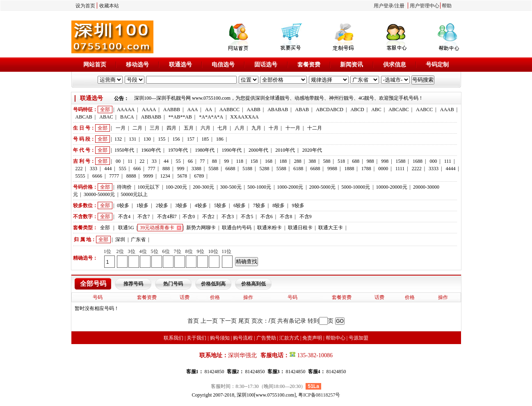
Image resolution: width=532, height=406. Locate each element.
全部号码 (93, 284)
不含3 (228, 217)
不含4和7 (167, 217)
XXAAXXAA (244, 117)
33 (154, 161)
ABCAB (84, 117)
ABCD (357, 109)
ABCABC (398, 109)
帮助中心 (336, 338)
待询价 (124, 187)
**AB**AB (180, 117)
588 (327, 161)
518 (341, 161)
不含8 (286, 217)
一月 (121, 128)
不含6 (267, 217)
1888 (349, 169)
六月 (205, 128)
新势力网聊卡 (201, 228)
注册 (400, 6)
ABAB (302, 109)
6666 (97, 176)
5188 (247, 169)
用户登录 (384, 6)
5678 (182, 176)
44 (166, 161)
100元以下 (148, 187)
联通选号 (180, 65)
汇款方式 (289, 338)
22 (142, 161)
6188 (298, 169)
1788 (366, 169)
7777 (114, 176)
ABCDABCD (330, 109)
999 (180, 169)
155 (162, 139)
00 (118, 161)
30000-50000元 (99, 194)
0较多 (123, 205)
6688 (231, 169)
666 (137, 169)
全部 (105, 109)
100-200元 (176, 187)
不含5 (247, 217)
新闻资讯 (352, 65)
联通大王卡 (331, 228)
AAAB (447, 109)
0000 (383, 169)
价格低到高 (213, 284)
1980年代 (205, 150)
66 (190, 161)
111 (448, 161)
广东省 (138, 239)
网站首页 (95, 65)
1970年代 (178, 150)
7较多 (259, 205)
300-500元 (231, 187)
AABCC (424, 109)
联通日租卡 (300, 228)
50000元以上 (134, 194)
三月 (155, 128)
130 (147, 139)
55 (178, 161)
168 (269, 161)
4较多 (201, 205)
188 (283, 161)
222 (79, 169)
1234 (165, 176)
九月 (256, 128)
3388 (196, 169)
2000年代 (258, 150)
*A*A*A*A (211, 117)
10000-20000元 (392, 187)
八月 (240, 128)
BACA (127, 117)
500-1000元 (259, 187)
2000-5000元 (322, 187)
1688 (418, 161)
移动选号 (137, 65)
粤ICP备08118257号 (319, 395)
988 (370, 161)
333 (94, 169)
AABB (253, 109)
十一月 (293, 128)
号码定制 (437, 65)
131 (132, 139)
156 (176, 139)
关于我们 (196, 338)
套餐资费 (309, 65)
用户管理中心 (425, 6)
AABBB (172, 109)
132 (118, 139)
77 (202, 161)
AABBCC (229, 109)
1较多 (142, 205)
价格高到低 (253, 284)
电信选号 (223, 65)
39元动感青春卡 (157, 228)
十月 (274, 128)
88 (215, 161)
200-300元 (203, 187)
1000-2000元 (290, 187)
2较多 (162, 205)
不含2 (208, 217)
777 (152, 169)
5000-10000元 (356, 187)
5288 (264, 169)
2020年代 (312, 150)
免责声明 (312, 338)
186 (220, 139)
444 (108, 169)
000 (433, 161)
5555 (80, 176)
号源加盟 (358, 338)
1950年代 (124, 150)
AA (209, 109)
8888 (131, 176)
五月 (189, 128)
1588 (401, 161)
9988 (332, 169)
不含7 (144, 217)
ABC (376, 109)
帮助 (447, 6)
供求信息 (395, 65)
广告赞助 (266, 338)
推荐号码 (133, 284)
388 (312, 161)
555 (123, 169)
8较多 (279, 205)
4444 (451, 169)
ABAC (106, 117)
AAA (192, 109)
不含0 (189, 217)
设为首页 (85, 6)
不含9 (306, 217)
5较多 (220, 205)
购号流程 (243, 338)
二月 (137, 128)
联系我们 (174, 338)
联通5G (126, 228)
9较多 (298, 205)
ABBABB (151, 117)
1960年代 (151, 150)
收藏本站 (109, 6)
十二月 (315, 128)
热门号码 (173, 284)
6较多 (240, 205)
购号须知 (220, 338)
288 (298, 161)
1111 (400, 169)
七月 (222, 128)
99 (226, 161)
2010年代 (285, 150)
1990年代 (232, 150)
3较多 (181, 205)
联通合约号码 (237, 228)
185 (205, 139)
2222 (417, 169)
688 (356, 161)
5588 (213, 169)
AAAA (149, 109)
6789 (199, 176)
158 (254, 161)
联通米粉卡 (269, 228)
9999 (148, 176)
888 (166, 169)
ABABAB (278, 109)
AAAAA (126, 109)
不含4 (124, 217)
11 (130, 161)
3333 (434, 169)
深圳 (120, 239)
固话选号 (266, 65)
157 (191, 139)
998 (385, 161)
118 (240, 161)
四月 (171, 128)
